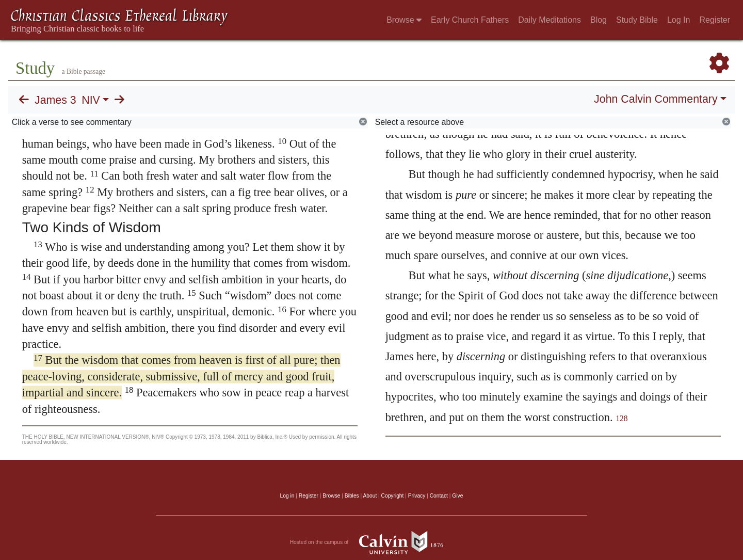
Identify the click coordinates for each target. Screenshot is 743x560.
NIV (91, 100)
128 (622, 418)
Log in (287, 496)
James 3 (55, 100)
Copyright (393, 496)
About (370, 496)
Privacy (417, 496)
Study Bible (637, 20)
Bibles (352, 496)
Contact (439, 496)
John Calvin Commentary (656, 99)
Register (715, 20)
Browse (404, 20)
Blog (599, 20)
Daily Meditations (550, 20)
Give (457, 496)
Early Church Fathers (470, 20)
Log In (679, 20)
